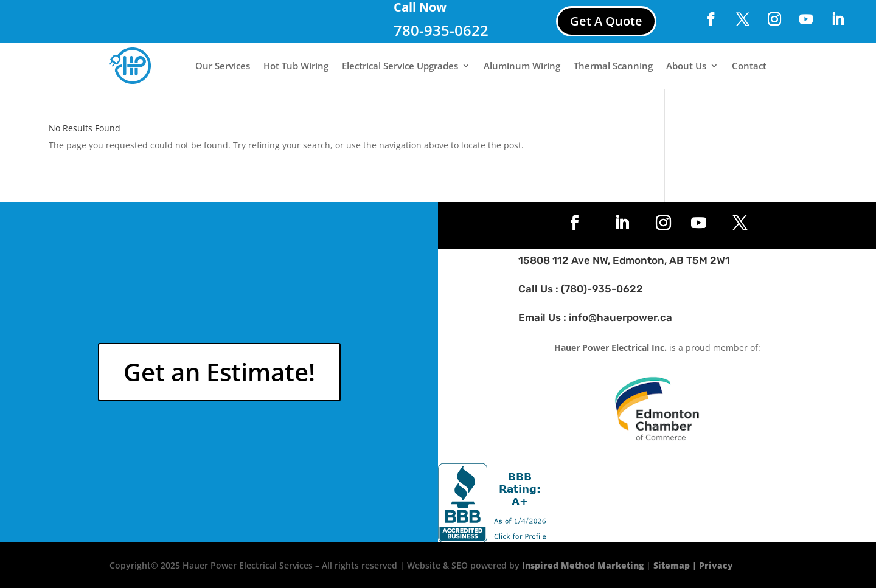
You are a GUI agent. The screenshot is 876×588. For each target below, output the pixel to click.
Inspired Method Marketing (583, 565)
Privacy (716, 565)
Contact (749, 66)
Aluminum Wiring (522, 66)
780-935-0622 (441, 30)
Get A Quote (606, 21)
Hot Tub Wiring (296, 66)
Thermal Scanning (613, 66)
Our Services (223, 66)
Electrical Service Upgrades (400, 66)
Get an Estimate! (219, 372)
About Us (686, 66)
